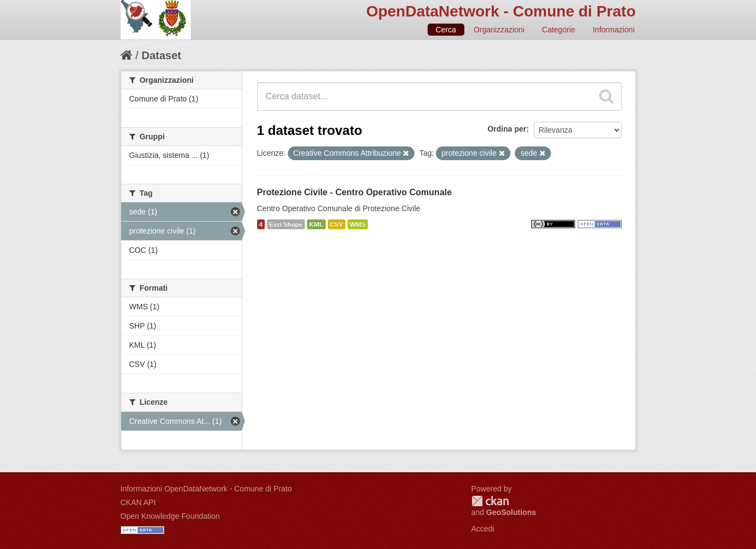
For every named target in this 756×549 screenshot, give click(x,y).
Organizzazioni (499, 30)
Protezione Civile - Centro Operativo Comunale (355, 192)
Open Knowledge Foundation (170, 516)
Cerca (446, 30)
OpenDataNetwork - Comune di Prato (501, 11)
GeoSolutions (511, 512)
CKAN (490, 501)
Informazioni (613, 30)
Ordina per (507, 129)
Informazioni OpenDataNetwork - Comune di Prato (206, 489)
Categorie (559, 30)
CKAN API (138, 502)
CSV (337, 224)
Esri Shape (286, 224)
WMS (358, 224)
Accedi (483, 529)
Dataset (161, 55)
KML (316, 224)
